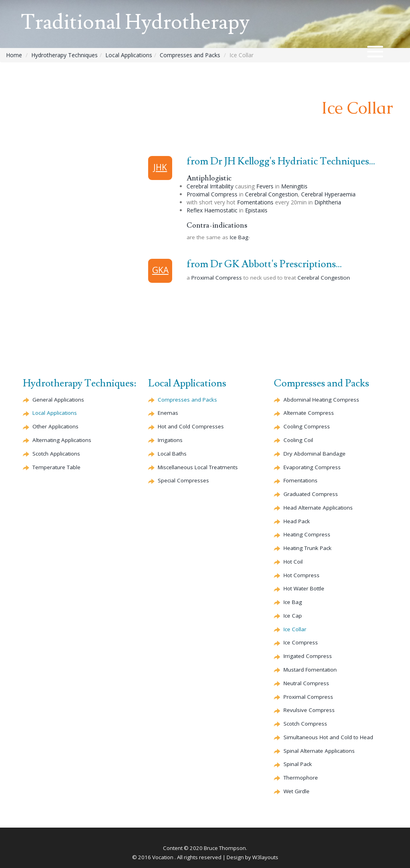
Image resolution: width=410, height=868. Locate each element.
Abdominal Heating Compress (322, 400)
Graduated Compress (311, 494)
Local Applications (129, 55)
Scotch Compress (306, 724)
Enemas (168, 413)
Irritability (210, 186)
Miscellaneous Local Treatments (198, 467)
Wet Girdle (296, 791)
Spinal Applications (319, 751)
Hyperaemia (328, 194)
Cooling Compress (307, 426)
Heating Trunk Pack (307, 548)
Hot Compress (302, 575)
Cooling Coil (299, 440)
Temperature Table (56, 467)
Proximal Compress (212, 194)
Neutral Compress (306, 683)
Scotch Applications (57, 454)
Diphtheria (328, 202)
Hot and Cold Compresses (191, 426)
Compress (309, 413)
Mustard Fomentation (311, 670)
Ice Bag (239, 237)
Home (14, 55)
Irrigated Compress (308, 656)
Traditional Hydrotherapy (139, 23)
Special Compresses (184, 480)
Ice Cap (293, 616)
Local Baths (172, 454)
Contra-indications (217, 225)
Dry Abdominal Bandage (315, 454)
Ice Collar (295, 629)
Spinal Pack (298, 764)
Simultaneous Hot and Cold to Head (329, 737)
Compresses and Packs (190, 55)
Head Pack (297, 521)
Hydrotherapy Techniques (64, 55)
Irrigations (170, 440)
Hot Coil (293, 562)
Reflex (212, 210)
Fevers (265, 186)
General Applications (58, 400)
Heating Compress (307, 534)
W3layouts (265, 857)
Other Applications (56, 426)
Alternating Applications (62, 440)
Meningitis (294, 186)
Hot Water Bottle (304, 588)
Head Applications (318, 508)
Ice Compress (301, 642)
